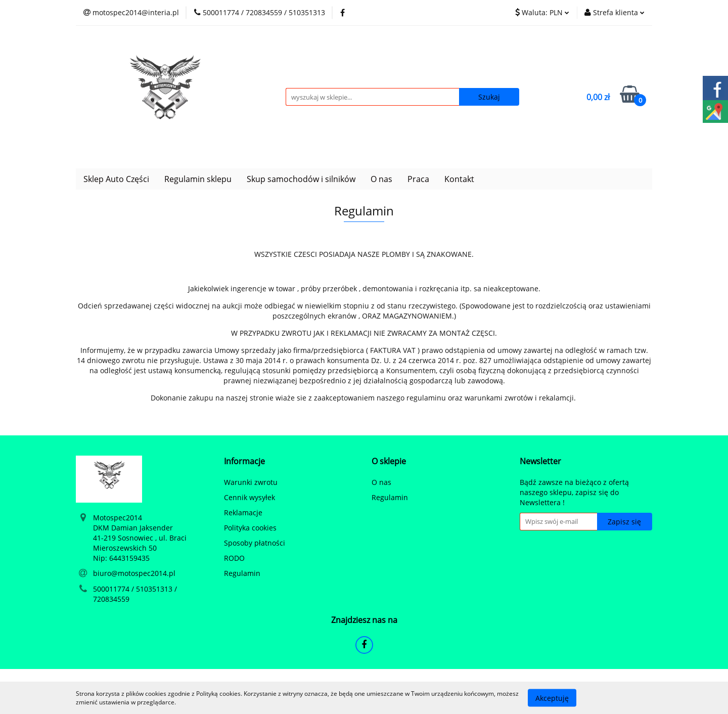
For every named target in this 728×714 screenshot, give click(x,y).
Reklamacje (243, 512)
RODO (234, 558)
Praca (418, 179)
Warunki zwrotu (251, 482)
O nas (381, 179)
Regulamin (242, 573)
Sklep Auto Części (116, 179)
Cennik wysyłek (249, 497)
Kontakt (459, 179)
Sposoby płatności (255, 543)
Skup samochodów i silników (301, 179)
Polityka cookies (250, 528)
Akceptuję (552, 698)
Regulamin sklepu (198, 179)
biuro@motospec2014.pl (134, 573)
